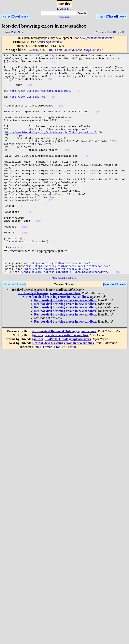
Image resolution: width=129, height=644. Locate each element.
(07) (98, 124)
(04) (79, 99)
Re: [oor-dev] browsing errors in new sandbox (49, 335)
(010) (86, 177)
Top (59, 9)
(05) (53, 106)
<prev (7, 16)
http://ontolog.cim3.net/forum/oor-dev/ (61, 303)
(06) (61, 116)
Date (16, 16)
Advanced (64, 17)
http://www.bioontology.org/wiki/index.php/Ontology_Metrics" (51, 148)
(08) (67, 134)
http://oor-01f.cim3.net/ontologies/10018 (41, 98)
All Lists (68, 9)
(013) (29, 244)
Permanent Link (104, 32)
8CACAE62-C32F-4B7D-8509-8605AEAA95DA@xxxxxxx (63, 50)
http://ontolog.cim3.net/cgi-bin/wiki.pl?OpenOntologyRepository (61, 314)
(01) (53, 63)
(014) (38, 255)
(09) (67, 170)
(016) (25, 269)
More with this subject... (64, 320)
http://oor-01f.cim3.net (28, 105)
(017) (57, 279)
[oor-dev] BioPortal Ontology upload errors (62, 381)
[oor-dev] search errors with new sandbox (60, 377)
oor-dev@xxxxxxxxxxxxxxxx (93, 38)
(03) (30, 92)
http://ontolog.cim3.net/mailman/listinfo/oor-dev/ (72, 307)
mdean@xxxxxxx (50, 42)
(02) (50, 85)
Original (118, 32)
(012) (23, 237)
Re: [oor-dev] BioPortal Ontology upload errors (64, 373)
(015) (25, 262)
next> (24, 16)
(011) (51, 230)
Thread (112, 16)
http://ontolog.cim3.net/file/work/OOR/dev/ (58, 310)
